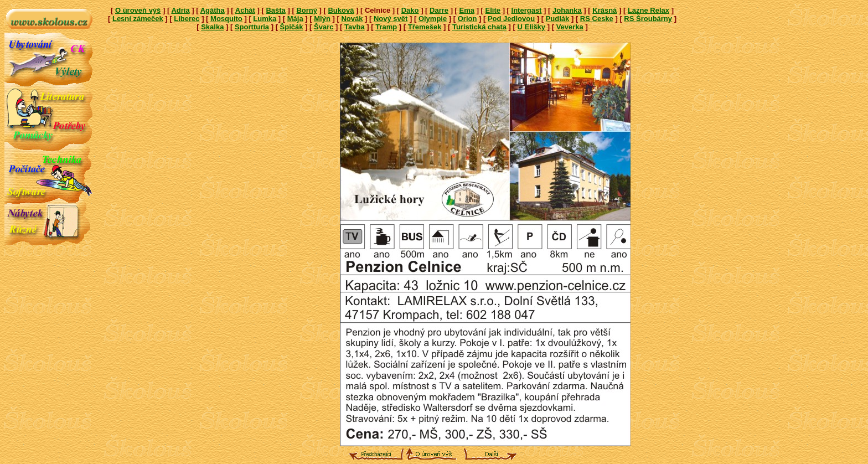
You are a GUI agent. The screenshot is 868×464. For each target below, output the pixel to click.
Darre (439, 10)
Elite (493, 10)
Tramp (386, 27)
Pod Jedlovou (511, 19)
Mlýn (322, 19)
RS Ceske (597, 19)
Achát (245, 10)
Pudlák (558, 19)
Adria (180, 10)
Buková (341, 10)
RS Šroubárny (648, 19)
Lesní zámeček (138, 19)
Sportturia (252, 27)
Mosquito (226, 19)
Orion (467, 19)
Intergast (527, 10)
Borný (307, 10)
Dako (410, 10)
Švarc (324, 27)
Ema (467, 10)
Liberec (187, 19)
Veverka (570, 27)
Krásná (604, 10)
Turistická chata (479, 27)
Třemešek (425, 27)
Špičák (292, 27)
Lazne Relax (649, 10)
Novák (352, 19)
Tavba (355, 27)
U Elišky (532, 27)
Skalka (212, 27)
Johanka (567, 10)
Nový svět (391, 19)
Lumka (265, 19)
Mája (295, 19)
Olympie (433, 19)
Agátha (213, 10)
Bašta (275, 10)
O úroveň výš (138, 10)
